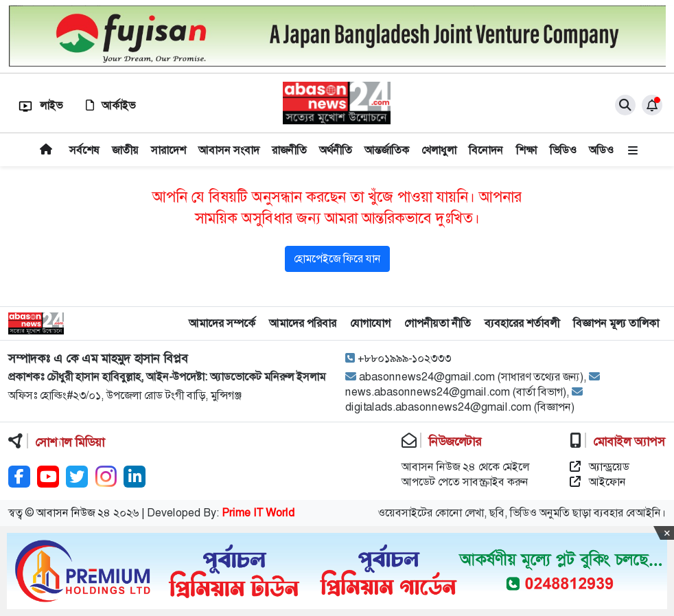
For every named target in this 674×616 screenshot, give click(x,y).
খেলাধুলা (439, 150)
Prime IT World (258, 513)
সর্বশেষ (84, 150)
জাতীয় (125, 150)
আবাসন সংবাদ (229, 150)
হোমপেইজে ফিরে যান (337, 259)
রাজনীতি (289, 150)
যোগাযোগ (370, 323)
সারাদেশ (168, 150)
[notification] (652, 105)
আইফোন (598, 482)
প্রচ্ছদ (46, 150)
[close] (625, 105)
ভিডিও (563, 150)
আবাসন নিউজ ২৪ (73, 513)
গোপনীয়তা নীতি (438, 323)
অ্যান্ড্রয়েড (600, 467)
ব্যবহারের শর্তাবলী (522, 323)
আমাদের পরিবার (303, 323)
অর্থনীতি (336, 150)
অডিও (601, 150)
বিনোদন (486, 150)
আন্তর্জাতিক (387, 150)
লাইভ (40, 105)
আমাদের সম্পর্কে (222, 323)
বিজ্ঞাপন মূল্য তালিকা (616, 323)
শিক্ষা (526, 150)
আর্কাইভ (111, 105)
